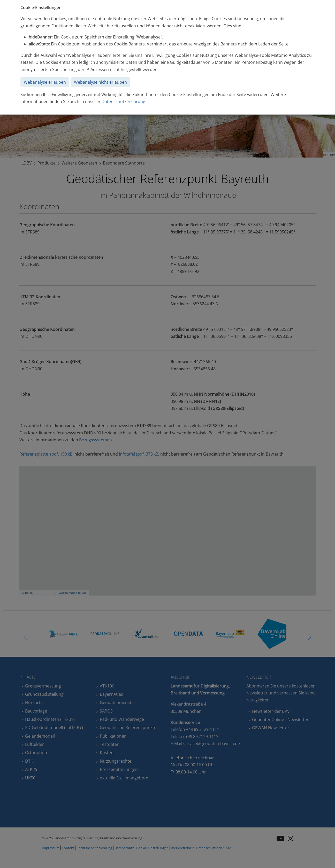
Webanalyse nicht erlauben (100, 82)
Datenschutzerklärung (123, 101)
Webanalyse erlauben (45, 82)
